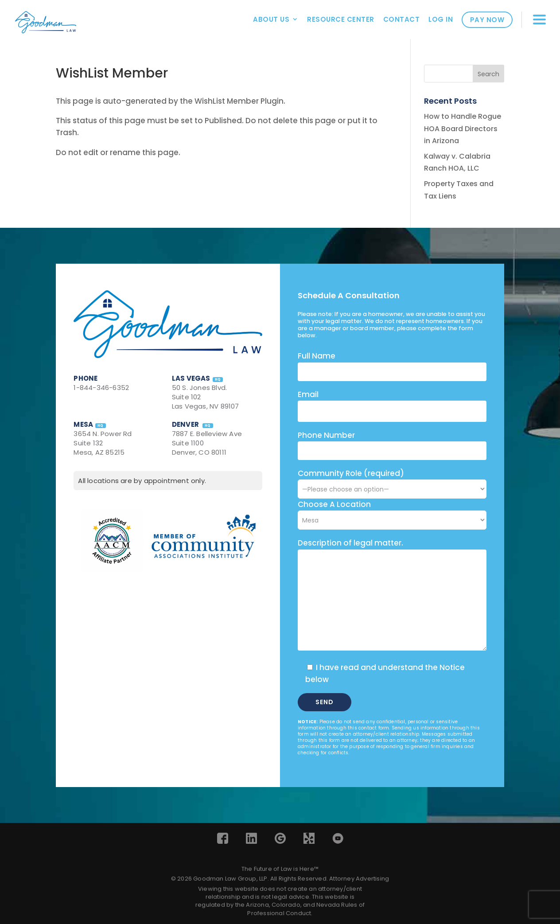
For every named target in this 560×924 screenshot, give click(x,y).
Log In (441, 19)
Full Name (317, 356)
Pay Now (487, 20)
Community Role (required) (392, 481)
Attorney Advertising (359, 879)
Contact (402, 19)
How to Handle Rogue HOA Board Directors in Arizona (463, 128)
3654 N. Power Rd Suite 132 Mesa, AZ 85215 (103, 443)
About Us (271, 19)
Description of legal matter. (350, 543)
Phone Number (326, 435)
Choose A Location (334, 504)
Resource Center (341, 19)
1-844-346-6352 (101, 388)
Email (308, 394)
